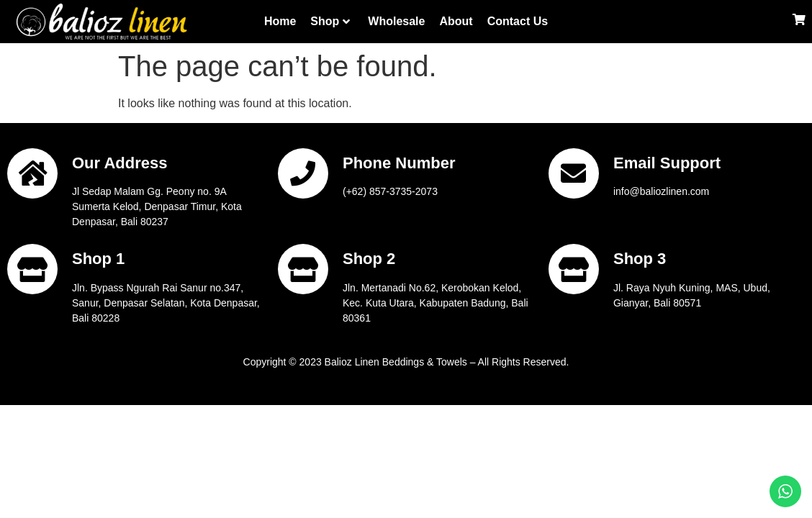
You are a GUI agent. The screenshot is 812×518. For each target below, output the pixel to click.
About (456, 21)
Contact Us (518, 21)
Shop (330, 21)
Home (280, 21)
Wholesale (396, 21)
